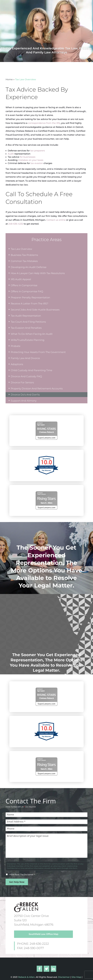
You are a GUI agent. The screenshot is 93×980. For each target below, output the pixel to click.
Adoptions (17, 364)
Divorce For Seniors (22, 382)
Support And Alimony (24, 401)
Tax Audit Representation (26, 316)
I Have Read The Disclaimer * (22, 875)
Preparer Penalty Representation (30, 297)
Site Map (76, 977)
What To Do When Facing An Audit (32, 334)
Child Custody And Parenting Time (31, 370)
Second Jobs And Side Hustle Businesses (35, 310)
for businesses (28, 157)
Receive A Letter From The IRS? (29, 304)
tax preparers (38, 151)
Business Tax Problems (24, 255)
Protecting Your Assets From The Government (38, 352)
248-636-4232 (16, 224)
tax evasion (37, 163)
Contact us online (56, 220)
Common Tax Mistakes (24, 261)
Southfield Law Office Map (43, 934)
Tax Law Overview (21, 249)
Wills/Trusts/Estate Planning (28, 340)
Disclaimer (64, 977)
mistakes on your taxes (31, 160)
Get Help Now (17, 882)
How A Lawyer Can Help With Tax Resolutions (38, 273)
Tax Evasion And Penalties (26, 328)
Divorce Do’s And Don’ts (25, 395)
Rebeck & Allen (26, 977)
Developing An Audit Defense (29, 267)
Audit (11, 154)
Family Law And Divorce (25, 358)
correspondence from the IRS (44, 123)
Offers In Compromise (24, 285)
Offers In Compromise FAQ (27, 291)
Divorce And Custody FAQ (26, 376)
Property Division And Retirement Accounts (37, 389)
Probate (16, 346)
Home (9, 79)
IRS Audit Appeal (21, 279)
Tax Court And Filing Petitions (28, 322)
